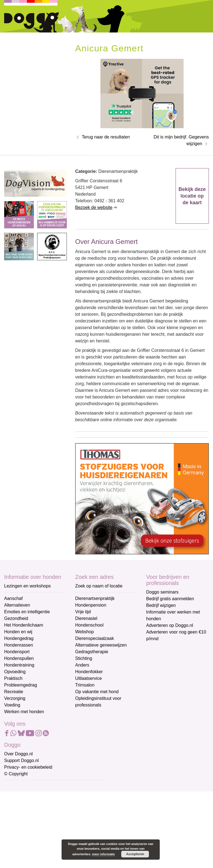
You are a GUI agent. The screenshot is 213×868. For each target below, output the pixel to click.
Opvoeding (15, 672)
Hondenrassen (19, 645)
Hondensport (17, 652)
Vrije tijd (83, 612)
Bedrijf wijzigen (161, 605)
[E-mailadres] (44, 796)
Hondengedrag (19, 638)
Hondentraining (19, 665)
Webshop (84, 632)
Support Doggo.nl (21, 760)
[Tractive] (142, 93)
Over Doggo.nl (18, 754)
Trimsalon (85, 685)
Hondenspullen (19, 658)
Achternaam (16, 824)
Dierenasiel (86, 618)
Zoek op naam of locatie (99, 586)
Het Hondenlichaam (24, 625)
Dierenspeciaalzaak (95, 638)
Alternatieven (17, 605)
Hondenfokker (89, 672)
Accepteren (135, 854)
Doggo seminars (162, 592)
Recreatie (14, 692)
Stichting (84, 658)
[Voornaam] (44, 814)
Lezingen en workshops (27, 586)
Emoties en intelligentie (27, 612)
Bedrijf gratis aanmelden (170, 599)
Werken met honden (24, 712)
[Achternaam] (44, 832)
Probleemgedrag (21, 685)
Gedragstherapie (92, 652)
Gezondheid (16, 618)
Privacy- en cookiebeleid (28, 767)
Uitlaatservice (88, 678)
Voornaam (15, 805)
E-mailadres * (18, 787)
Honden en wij (18, 632)
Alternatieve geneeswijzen (101, 645)
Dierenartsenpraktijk (95, 598)
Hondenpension (91, 605)
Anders (82, 665)
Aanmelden (44, 847)
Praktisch (13, 678)
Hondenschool (89, 625)
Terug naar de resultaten (106, 137)
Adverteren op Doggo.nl (170, 625)
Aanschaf (13, 598)
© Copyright (16, 774)
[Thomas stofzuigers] (142, 499)
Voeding (12, 705)
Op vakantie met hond (97, 692)
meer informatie (104, 854)
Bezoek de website (94, 207)
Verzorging (15, 698)
